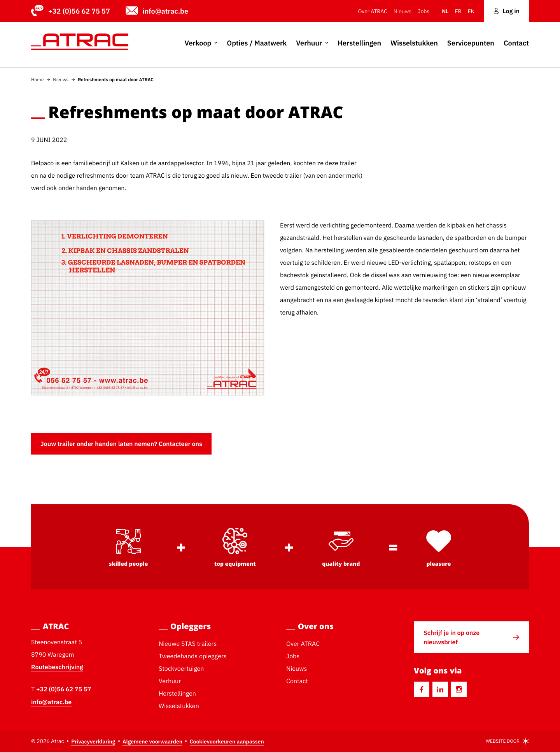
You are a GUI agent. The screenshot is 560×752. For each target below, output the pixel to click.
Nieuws (61, 80)
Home (37, 80)
